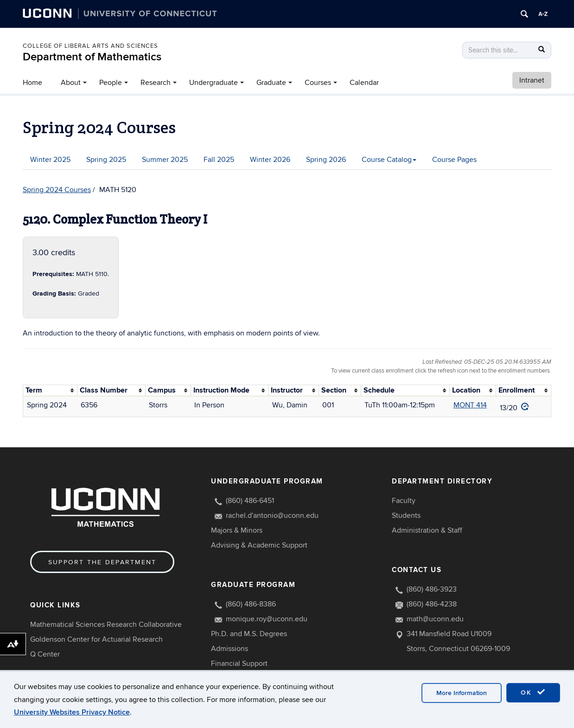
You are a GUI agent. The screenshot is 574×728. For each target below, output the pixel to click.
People (111, 83)
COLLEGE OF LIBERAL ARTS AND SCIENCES (90, 46)
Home (32, 83)
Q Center (45, 654)
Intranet (532, 80)
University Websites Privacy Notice (72, 712)
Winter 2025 (50, 160)
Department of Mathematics (92, 57)
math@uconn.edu (435, 619)
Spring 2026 (326, 160)
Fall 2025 (219, 160)
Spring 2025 (106, 160)
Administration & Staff (427, 530)
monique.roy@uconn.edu (267, 619)
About (71, 83)
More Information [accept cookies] (462, 693)
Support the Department (102, 562)
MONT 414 (470, 405)
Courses (318, 83)
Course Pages (454, 160)
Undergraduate (214, 83)
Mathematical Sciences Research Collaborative (106, 625)
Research (156, 83)
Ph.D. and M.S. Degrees (249, 634)
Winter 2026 (270, 160)
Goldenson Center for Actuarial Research (96, 639)
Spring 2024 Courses (57, 190)
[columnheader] (50, 390)
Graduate (271, 83)
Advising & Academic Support (259, 545)
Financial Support (239, 664)
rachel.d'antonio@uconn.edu (272, 515)
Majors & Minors (237, 530)
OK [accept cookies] (533, 692)
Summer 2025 (165, 160)
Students (406, 515)
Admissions (230, 649)
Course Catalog (389, 160)
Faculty (404, 501)
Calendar (364, 83)
